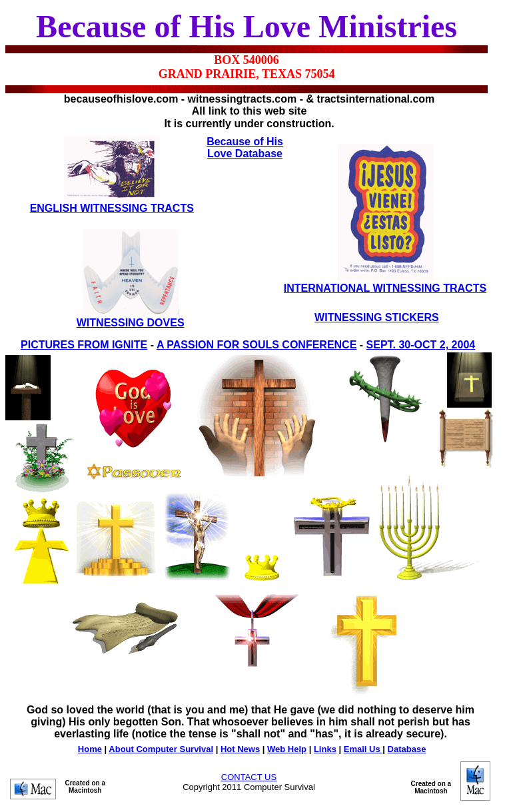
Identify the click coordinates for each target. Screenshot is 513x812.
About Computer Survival (161, 749)
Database (407, 749)
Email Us (363, 749)
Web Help (287, 749)
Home (90, 749)
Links (325, 749)
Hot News (240, 749)
